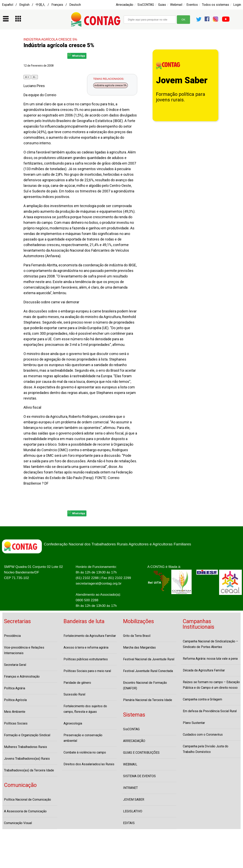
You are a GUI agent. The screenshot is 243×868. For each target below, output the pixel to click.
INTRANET (130, 788)
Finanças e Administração (22, 676)
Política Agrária (15, 688)
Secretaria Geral (15, 665)
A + (27, 77)
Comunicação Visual (18, 823)
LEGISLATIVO (133, 811)
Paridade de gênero (77, 683)
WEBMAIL (130, 764)
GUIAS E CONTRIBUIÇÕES (141, 753)
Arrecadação (125, 5)
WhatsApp (76, 55)
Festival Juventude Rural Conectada (148, 671)
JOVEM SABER (134, 800)
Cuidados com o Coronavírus (203, 735)
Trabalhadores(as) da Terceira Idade (29, 770)
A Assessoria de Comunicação (25, 811)
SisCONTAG (146, 5)
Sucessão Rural (74, 694)
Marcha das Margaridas (139, 647)
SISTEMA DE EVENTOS (139, 776)
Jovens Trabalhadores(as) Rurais (27, 759)
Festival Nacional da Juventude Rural (149, 659)
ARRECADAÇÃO (134, 741)
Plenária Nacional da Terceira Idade (148, 700)
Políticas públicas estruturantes (86, 659)
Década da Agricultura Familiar (204, 670)
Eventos (192, 5)
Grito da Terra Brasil (137, 636)
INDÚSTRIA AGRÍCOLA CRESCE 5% (50, 39)
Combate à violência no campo (85, 752)
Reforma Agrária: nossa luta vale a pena (210, 659)
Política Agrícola (15, 700)
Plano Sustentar (194, 723)
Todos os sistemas (216, 5)
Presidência (12, 636)
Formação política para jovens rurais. (181, 97)
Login (237, 5)
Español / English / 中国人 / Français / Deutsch (41, 5)
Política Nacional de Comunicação (27, 800)
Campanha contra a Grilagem (202, 699)
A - (35, 77)
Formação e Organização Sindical (27, 735)
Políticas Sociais (16, 723)
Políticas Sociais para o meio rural (87, 671)
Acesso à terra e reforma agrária (86, 647)
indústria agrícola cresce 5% (111, 85)
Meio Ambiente (15, 712)
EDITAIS (129, 823)
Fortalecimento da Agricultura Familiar (90, 636)
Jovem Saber (182, 80)
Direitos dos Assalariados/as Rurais (89, 764)
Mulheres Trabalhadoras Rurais (25, 747)
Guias (162, 5)
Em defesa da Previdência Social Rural (210, 711)
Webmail (176, 5)
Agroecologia (73, 723)
